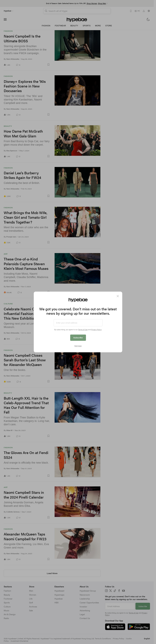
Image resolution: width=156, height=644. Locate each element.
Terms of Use (83, 330)
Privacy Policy (96, 330)
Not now (78, 346)
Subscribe (78, 338)
